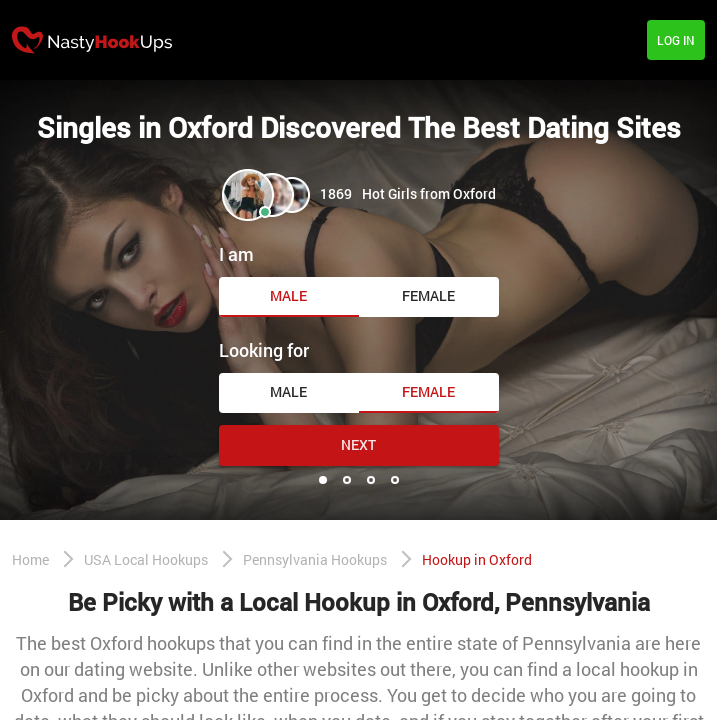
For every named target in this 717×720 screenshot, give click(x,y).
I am (236, 254)
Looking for (264, 350)
